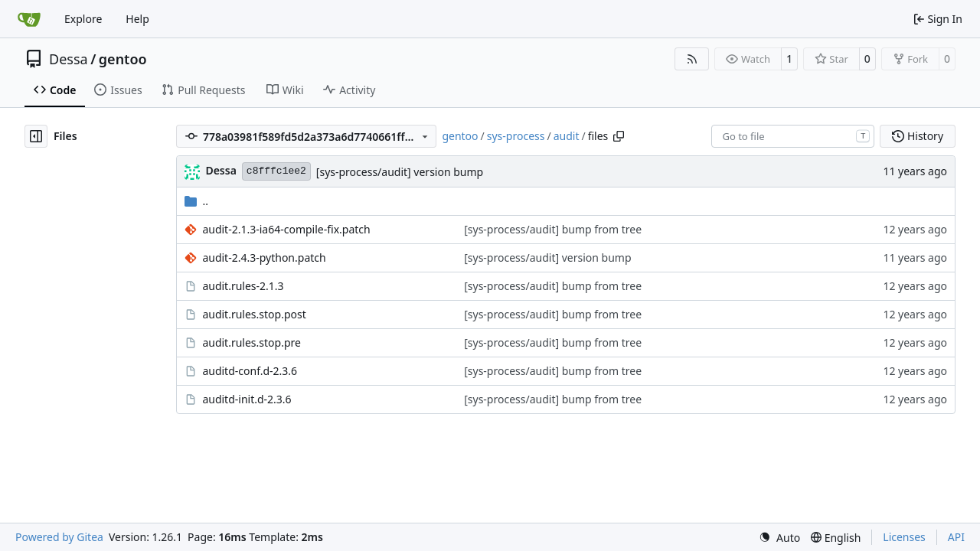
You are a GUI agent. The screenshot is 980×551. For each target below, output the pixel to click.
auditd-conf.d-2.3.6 (250, 371)
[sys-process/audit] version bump (400, 172)
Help (137, 19)
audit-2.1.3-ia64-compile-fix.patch (286, 229)
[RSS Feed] (692, 59)
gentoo (123, 59)
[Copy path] (619, 136)
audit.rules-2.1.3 (243, 286)
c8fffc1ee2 (276, 171)
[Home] (29, 19)
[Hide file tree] (36, 136)
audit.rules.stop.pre (252, 342)
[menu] (779, 538)
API (956, 537)
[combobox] (793, 136)
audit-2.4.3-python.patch (264, 258)
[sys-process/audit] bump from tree (553, 229)
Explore (83, 19)
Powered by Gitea (59, 537)
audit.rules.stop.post (254, 314)
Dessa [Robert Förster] (220, 170)
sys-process (516, 136)
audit (567, 136)
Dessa (69, 59)
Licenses (904, 537)
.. (196, 201)
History (918, 136)
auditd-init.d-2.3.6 (247, 399)
